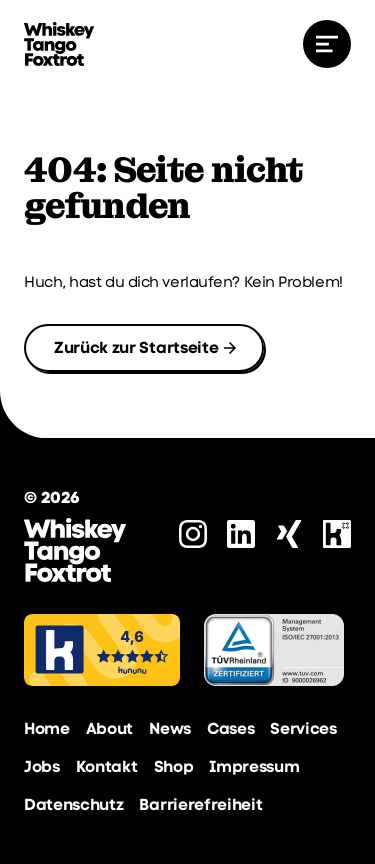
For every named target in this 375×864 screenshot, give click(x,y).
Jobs (42, 766)
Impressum (254, 766)
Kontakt (107, 766)
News (170, 728)
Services (303, 728)
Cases (230, 728)
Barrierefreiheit (200, 804)
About (109, 728)
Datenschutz (73, 804)
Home (47, 728)
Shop (174, 766)
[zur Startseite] (59, 44)
